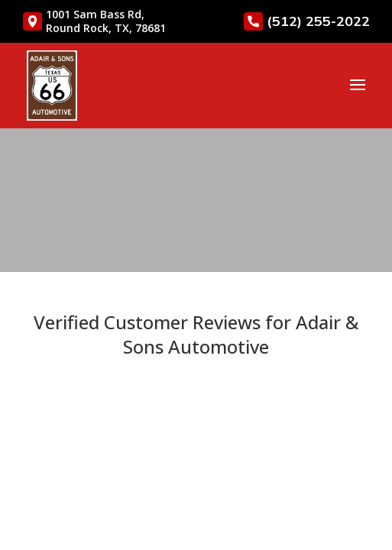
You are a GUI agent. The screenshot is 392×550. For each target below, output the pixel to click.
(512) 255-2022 (307, 21)
